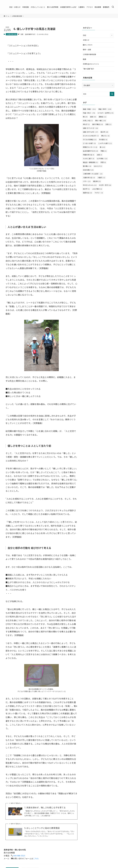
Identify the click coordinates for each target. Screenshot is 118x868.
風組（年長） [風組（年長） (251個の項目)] (89, 109)
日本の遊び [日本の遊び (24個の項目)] (88, 170)
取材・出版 (87, 50)
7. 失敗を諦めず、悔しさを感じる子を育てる (45, 807)
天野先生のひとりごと (91, 64)
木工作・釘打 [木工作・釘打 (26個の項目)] (105, 185)
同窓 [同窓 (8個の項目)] (103, 162)
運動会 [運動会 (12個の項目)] (103, 117)
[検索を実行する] (112, 94)
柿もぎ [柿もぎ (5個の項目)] (86, 124)
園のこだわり (88, 45)
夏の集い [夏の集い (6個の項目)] (87, 166)
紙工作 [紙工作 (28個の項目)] (104, 132)
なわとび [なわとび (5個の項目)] (98, 166)
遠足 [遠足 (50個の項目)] (93, 117)
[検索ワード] (98, 94)
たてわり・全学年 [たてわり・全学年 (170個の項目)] (105, 113)
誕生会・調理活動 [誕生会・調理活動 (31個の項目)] (90, 162)
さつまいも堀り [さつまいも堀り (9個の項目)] (89, 143)
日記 (98, 35)
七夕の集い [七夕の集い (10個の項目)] (102, 159)
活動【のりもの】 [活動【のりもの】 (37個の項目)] (90, 132)
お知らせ (86, 40)
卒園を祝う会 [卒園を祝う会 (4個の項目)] (89, 155)
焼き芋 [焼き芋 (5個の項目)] (86, 189)
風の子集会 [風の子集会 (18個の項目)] (98, 124)
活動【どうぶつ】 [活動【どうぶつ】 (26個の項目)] (90, 128)
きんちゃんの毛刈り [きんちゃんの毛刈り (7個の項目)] (91, 136)
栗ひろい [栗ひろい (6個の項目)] (105, 136)
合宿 (22, 34)
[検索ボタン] (113, 7)
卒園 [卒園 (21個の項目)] (104, 151)
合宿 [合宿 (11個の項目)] (108, 124)
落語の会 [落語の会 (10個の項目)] (87, 193)
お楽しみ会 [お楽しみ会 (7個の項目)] (88, 121)
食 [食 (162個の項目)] (102, 147)
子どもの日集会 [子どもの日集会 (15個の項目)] (90, 140)
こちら (36, 858)
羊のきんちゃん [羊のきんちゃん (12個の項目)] (90, 185)
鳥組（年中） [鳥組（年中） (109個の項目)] (105, 109)
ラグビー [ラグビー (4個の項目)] (99, 193)
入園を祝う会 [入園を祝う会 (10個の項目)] (89, 178)
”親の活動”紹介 (88, 69)
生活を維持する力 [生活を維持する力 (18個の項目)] (90, 151)
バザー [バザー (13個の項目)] (87, 181)
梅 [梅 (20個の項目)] (85, 117)
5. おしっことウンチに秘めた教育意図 (42, 828)
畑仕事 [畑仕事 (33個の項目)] (97, 181)
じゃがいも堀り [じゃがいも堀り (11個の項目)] (105, 143)
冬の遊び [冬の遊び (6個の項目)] (103, 140)
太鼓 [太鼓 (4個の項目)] (99, 155)
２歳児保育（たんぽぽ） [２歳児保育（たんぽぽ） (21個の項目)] (93, 174)
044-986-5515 (19, 856)
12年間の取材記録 (11, 34)
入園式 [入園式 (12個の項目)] (101, 178)
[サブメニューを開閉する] (112, 35)
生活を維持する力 (30, 34)
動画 (84, 59)
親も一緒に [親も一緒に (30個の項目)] (101, 121)
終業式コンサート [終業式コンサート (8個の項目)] (90, 147)
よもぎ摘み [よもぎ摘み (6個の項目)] (97, 189)
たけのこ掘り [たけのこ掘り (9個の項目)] (89, 159)
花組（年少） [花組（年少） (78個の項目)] (89, 113)
